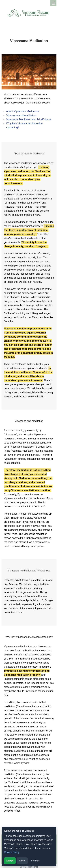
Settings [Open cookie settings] (35, 861)
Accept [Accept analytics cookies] (10, 861)
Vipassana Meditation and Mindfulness (29, 119)
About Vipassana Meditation (23, 111)
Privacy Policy (12, 852)
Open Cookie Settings (29, 867)
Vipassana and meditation (21, 115)
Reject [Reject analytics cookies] (22, 861)
